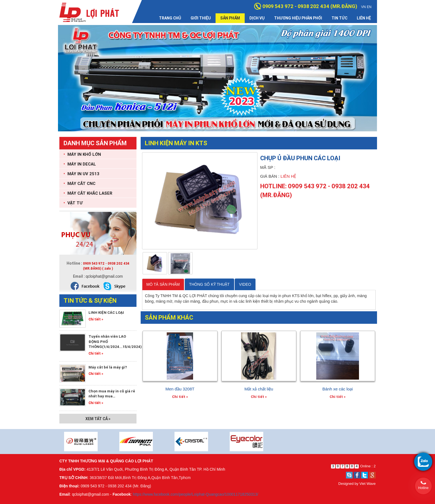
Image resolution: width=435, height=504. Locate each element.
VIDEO (245, 284)
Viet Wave (367, 484)
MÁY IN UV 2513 (81, 174)
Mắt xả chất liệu (259, 389)
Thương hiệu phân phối (298, 18)
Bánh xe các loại (338, 389)
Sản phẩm (230, 18)
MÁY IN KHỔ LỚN (82, 154)
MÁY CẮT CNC (79, 183)
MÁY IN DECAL (80, 164)
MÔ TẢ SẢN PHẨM (163, 284)
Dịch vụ (257, 18)
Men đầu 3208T (180, 389)
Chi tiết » (96, 319)
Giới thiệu (201, 18)
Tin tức (339, 18)
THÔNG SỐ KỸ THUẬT (209, 284)
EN (369, 7)
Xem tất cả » (98, 419)
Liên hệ (364, 18)
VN (364, 7)
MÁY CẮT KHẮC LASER (88, 193)
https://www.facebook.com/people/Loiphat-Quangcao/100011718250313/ (196, 494)
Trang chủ (170, 18)
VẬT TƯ (73, 203)
